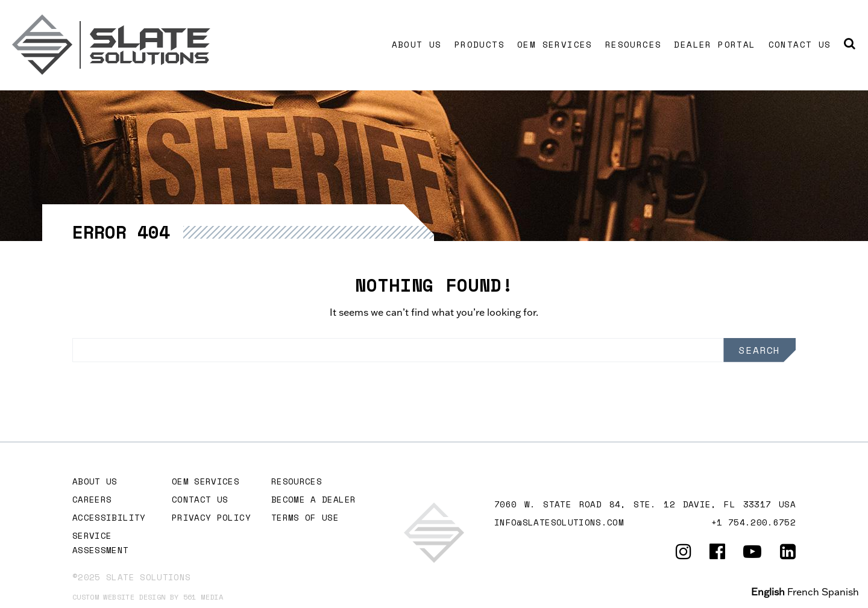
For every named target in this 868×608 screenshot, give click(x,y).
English (768, 592)
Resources (634, 44)
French (803, 592)
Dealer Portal (715, 44)
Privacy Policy (211, 517)
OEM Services (555, 44)
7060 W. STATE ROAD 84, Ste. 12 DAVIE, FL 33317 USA (645, 504)
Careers (92, 499)
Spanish (840, 592)
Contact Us (800, 44)
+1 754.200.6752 (753, 522)
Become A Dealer (313, 499)
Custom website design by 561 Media (148, 597)
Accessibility (109, 517)
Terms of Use (305, 517)
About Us (417, 44)
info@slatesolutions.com (559, 522)
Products (480, 44)
